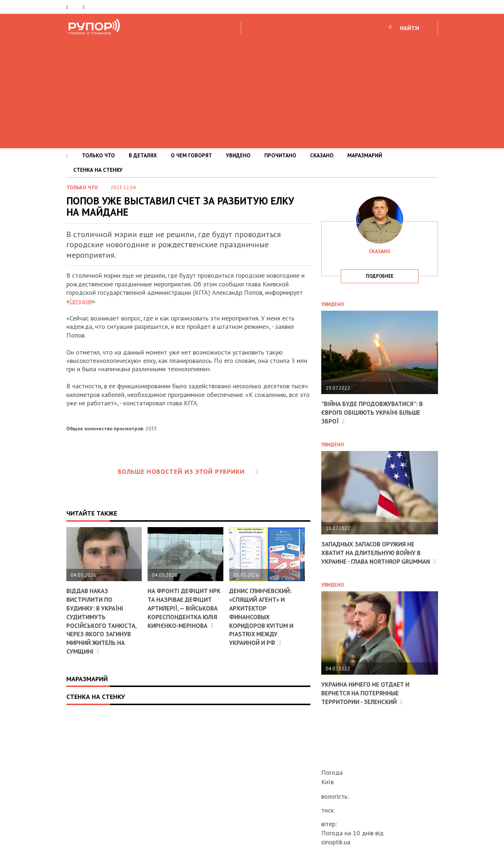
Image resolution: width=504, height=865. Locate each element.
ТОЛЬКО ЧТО (98, 155)
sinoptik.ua (336, 842)
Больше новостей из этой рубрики (188, 471)
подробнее (380, 276)
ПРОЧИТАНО (280, 155)
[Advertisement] (252, 90)
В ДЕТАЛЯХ (143, 155)
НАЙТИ (410, 28)
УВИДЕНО (238, 155)
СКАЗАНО (322, 155)
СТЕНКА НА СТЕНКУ (98, 170)
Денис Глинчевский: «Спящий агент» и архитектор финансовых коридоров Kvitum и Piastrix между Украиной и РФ (263, 616)
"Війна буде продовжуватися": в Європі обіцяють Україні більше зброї (375, 412)
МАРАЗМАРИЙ (365, 155)
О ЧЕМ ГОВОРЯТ (191, 155)
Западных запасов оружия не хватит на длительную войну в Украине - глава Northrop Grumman (375, 556)
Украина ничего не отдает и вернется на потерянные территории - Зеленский (368, 700)
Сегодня (81, 301)
